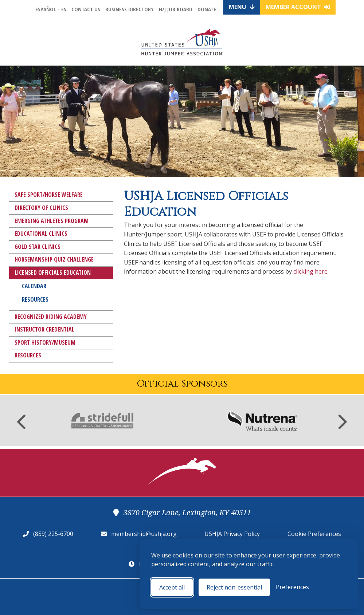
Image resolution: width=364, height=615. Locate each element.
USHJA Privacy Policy (232, 534)
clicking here (310, 271)
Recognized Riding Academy (51, 317)
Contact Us (86, 9)
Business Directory (130, 9)
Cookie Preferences (314, 534)
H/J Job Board (176, 9)
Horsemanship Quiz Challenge (54, 259)
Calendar (34, 286)
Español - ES (51, 9)
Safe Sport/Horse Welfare (49, 195)
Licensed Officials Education (53, 273)
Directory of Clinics (41, 208)
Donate (207, 9)
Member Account (298, 7)
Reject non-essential (234, 587)
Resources (35, 299)
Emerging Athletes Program (52, 221)
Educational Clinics (41, 234)
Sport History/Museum (45, 342)
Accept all (172, 587)
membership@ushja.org (144, 534)
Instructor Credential (44, 329)
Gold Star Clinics (38, 247)
